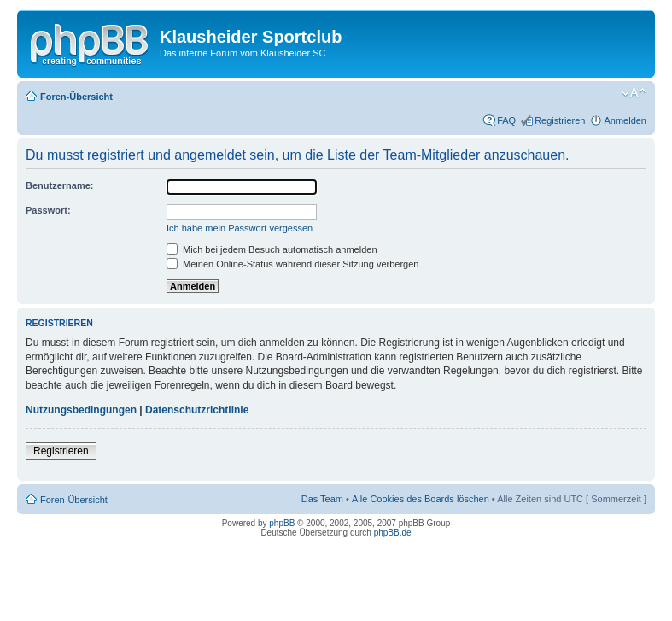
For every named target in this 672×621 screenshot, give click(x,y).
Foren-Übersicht (76, 97)
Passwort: (48, 210)
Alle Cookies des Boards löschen (421, 499)
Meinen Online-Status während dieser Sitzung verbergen (292, 264)
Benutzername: (59, 185)
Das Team (322, 499)
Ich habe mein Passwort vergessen (240, 228)
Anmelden (625, 120)
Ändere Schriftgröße (634, 93)
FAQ (506, 120)
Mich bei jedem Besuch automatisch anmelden (272, 249)
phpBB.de (393, 533)
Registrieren (560, 120)
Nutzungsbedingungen (81, 410)
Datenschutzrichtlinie (197, 410)
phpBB (282, 523)
